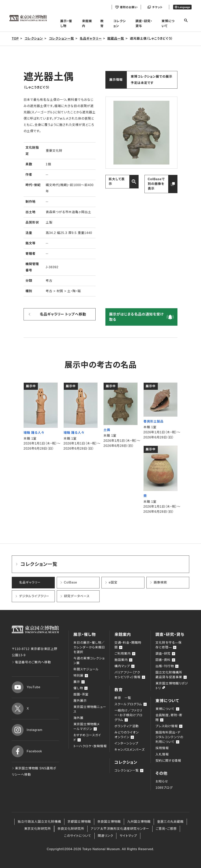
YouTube (26, 687)
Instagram (27, 730)
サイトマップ (128, 836)
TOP (15, 39)
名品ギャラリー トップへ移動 (63, 314)
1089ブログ (164, 788)
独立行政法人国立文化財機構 (39, 822)
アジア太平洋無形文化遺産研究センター (120, 829)
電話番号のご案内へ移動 (31, 662)
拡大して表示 (117, 181)
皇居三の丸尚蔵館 (170, 822)
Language (182, 7)
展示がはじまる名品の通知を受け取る (136, 317)
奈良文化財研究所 (71, 829)
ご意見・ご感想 (166, 829)
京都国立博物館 (79, 822)
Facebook (27, 751)
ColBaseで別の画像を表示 (156, 184)
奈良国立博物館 (109, 822)
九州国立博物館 (139, 822)
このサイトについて (78, 836)
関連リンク (105, 836)
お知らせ (162, 781)
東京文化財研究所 (37, 829)
